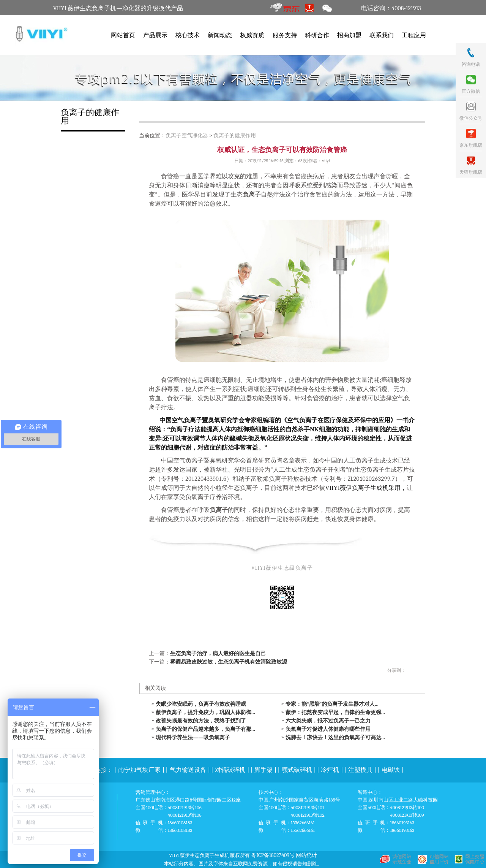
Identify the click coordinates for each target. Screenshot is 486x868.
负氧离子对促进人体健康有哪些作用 (328, 729)
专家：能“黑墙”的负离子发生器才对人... (332, 704)
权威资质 (252, 35)
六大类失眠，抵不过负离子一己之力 (328, 721)
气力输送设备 (188, 770)
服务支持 (285, 35)
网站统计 (306, 855)
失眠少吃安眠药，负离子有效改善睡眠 (201, 704)
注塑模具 (360, 770)
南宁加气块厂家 (139, 770)
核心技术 (188, 35)
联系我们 (382, 35)
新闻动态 (220, 35)
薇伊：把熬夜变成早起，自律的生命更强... (335, 712)
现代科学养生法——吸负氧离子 (193, 737)
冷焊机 (330, 770)
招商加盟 (349, 35)
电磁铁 (391, 770)
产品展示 (155, 35)
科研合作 (317, 35)
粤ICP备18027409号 (273, 855)
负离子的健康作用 (235, 135)
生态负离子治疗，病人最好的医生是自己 (218, 653)
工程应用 (414, 35)
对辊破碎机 (230, 770)
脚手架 (264, 770)
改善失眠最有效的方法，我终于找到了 (201, 721)
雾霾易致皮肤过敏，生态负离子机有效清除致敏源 (229, 662)
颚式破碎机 (297, 770)
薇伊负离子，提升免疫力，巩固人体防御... (205, 712)
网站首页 (123, 35)
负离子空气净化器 (187, 135)
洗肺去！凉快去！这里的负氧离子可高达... (335, 737)
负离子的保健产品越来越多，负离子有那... (205, 729)
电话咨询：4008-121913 (391, 8)
